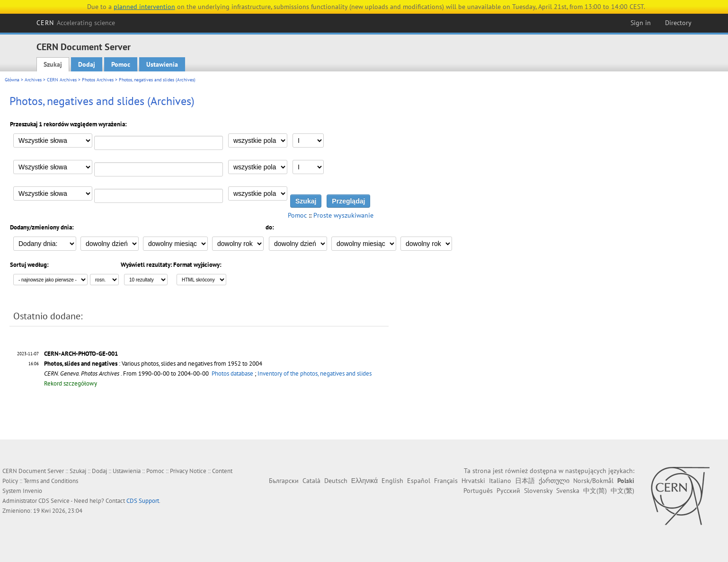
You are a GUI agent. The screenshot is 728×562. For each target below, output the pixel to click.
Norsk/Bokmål (593, 481)
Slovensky (538, 491)
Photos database (232, 373)
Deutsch (336, 481)
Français (446, 481)
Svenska (568, 491)
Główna (12, 80)
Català (311, 481)
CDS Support (143, 501)
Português (478, 491)
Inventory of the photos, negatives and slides (315, 373)
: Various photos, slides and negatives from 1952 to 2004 (153, 364)
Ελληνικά (364, 481)
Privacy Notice (188, 471)
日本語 (525, 481)
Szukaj (53, 64)
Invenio (32, 491)
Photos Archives (98, 80)
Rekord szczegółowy (71, 383)
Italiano (500, 481)
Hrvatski (473, 481)
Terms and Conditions (51, 481)
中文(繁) (622, 491)
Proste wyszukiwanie (343, 215)
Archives (33, 80)
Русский (508, 491)
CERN (76, 23)
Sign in (641, 23)
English (392, 481)
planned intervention (144, 7)
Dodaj (87, 64)
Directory (678, 23)
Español (419, 481)
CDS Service (54, 501)
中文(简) (595, 491)
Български (284, 481)
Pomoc (121, 64)
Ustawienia (162, 64)
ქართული (554, 481)
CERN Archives (62, 80)
